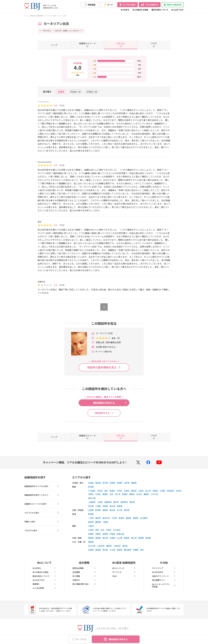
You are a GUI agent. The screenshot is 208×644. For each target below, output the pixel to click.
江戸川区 (154, 494)
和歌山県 (120, 534)
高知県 (148, 538)
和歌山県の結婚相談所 (37, 16)
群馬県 (120, 506)
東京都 (91, 487)
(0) (87, 45)
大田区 (162, 491)
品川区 (148, 491)
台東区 (127, 491)
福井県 (127, 510)
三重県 (105, 522)
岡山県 (105, 538)
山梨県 (91, 510)
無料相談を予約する (118, 639)
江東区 (141, 491)
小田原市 (92, 502)
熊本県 (105, 550)
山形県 (127, 483)
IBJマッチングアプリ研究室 (164, 585)
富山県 (112, 510)
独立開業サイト (164, 580)
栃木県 (112, 506)
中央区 (100, 491)
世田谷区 (171, 491)
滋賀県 (105, 534)
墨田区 (134, 491)
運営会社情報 (84, 568)
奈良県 (112, 534)
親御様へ (44, 584)
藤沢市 (116, 502)
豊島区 (105, 494)
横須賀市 (124, 502)
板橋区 (125, 494)
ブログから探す (42, 531)
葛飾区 (146, 494)
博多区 (125, 546)
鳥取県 (91, 538)
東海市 (121, 518)
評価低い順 (92, 92)
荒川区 (118, 494)
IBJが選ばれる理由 (140, 10)
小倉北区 (117, 546)
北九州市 (92, 546)
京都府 (98, 534)
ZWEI (124, 576)
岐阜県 (91, 522)
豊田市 (129, 518)
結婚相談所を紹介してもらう (42, 495)
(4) (121, 45)
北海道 (91, 483)
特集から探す (42, 522)
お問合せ (84, 580)
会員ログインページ (164, 576)
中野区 (91, 494)
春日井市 (106, 518)
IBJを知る (125, 10)
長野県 (105, 510)
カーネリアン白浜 (51, 16)
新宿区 (112, 491)
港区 (106, 491)
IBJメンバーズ (124, 568)
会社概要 (84, 572)
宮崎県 (120, 550)
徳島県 (127, 538)
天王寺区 (117, 530)
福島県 (134, 483)
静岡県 (98, 522)
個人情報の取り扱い (84, 584)
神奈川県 (92, 498)
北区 (111, 494)
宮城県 (112, 483)
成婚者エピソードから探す (42, 504)
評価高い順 (75, 92)
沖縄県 (136, 550)
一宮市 (91, 518)
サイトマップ (164, 568)
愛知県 (91, 514)
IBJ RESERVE (164, 572)
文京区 (120, 491)
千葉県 (98, 506)
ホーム (26, 16)
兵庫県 (91, 534)
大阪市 (91, 530)
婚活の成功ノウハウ (160, 10)
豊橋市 (136, 518)
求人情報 (84, 576)
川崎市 (100, 502)
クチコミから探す (42, 513)
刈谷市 (114, 518)
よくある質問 (44, 588)
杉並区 (98, 494)
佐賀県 (91, 550)
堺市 (97, 530)
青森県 (98, 483)
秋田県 (120, 483)
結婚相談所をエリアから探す (42, 486)
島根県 (98, 538)
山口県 (120, 538)
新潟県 (98, 510)
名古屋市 (144, 518)
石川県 (120, 510)
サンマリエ (124, 572)
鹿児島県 (128, 550)
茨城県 (105, 506)
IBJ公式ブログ (177, 10)
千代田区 (92, 491)
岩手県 (105, 483)
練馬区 (132, 494)
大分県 (112, 550)
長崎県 (98, 550)
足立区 (139, 494)
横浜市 (132, 502)
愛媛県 (141, 538)
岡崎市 (98, 518)
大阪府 (91, 526)
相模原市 (108, 502)
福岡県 (91, 542)
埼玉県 (91, 506)
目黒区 (155, 491)
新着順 (61, 92)
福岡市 (109, 546)
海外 (142, 550)
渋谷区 (179, 491)
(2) (154, 45)
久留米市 (101, 546)
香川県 (134, 538)
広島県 (112, 538)
